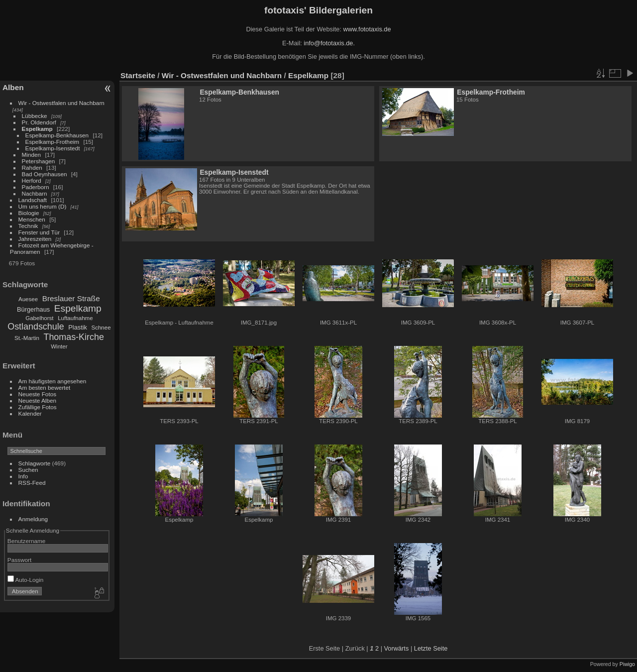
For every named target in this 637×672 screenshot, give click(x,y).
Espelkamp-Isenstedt (53, 148)
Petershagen (39, 161)
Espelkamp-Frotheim (53, 142)
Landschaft (33, 200)
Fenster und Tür (39, 232)
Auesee (28, 299)
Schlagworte (35, 463)
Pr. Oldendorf (39, 122)
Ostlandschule (36, 327)
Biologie (29, 213)
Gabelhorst (39, 318)
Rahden (32, 168)
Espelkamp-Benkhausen (57, 135)
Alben (13, 87)
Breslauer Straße (71, 298)
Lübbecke (35, 116)
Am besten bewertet (45, 388)
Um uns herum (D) (43, 206)
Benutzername (27, 541)
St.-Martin (27, 338)
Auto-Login (26, 580)
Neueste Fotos (38, 394)
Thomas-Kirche (73, 337)
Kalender (30, 413)
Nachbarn (35, 193)
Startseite (138, 75)
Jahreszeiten (35, 239)
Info (23, 476)
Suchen (28, 470)
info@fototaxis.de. (329, 43)
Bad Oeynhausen (45, 174)
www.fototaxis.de (367, 29)
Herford (32, 180)
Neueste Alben (38, 400)
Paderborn (36, 187)
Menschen (32, 219)
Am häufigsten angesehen (53, 381)
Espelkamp (37, 129)
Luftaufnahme (75, 318)
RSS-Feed (32, 483)
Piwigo (627, 664)
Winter (59, 346)
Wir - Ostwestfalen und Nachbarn (61, 103)
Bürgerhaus (33, 309)
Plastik (78, 327)
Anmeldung (33, 519)
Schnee (101, 328)
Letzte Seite (431, 648)
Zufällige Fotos (38, 407)
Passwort (19, 560)
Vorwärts (397, 648)
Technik (28, 226)
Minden (32, 155)
